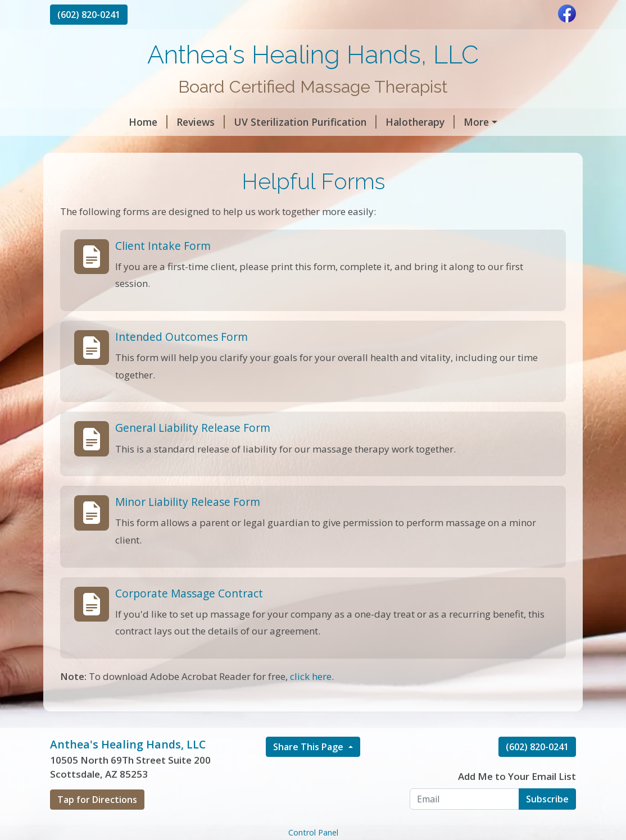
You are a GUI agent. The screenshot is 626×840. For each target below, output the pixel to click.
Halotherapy (350, 122)
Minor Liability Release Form (188, 526)
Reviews (131, 122)
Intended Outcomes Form (182, 360)
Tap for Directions (97, 823)
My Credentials (100, 146)
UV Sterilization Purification (235, 122)
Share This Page (309, 770)
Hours (169, 146)
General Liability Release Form (193, 452)
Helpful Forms (237, 146)
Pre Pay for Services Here (346, 146)
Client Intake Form (163, 269)
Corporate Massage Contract (189, 617)
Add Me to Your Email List (517, 800)
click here (311, 700)
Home (78, 122)
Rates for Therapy (442, 122)
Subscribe (547, 823)
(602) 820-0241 (89, 15)
